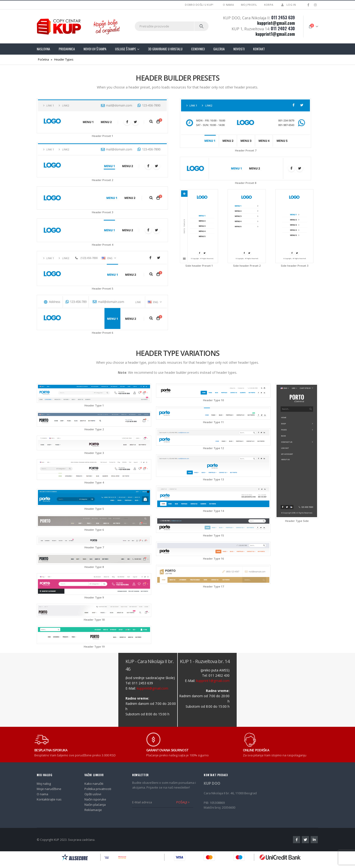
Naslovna (43, 49)
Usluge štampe (125, 49)
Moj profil (249, 5)
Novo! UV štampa (95, 49)
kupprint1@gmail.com (275, 34)
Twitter (305, 840)
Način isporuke (95, 799)
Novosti (239, 49)
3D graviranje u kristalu (165, 49)
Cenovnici (198, 49)
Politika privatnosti (98, 789)
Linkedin (314, 840)
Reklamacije (93, 810)
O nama (228, 5)
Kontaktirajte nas (49, 799)
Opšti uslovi (93, 794)
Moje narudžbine (49, 789)
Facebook (297, 840)
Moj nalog (44, 784)
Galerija (219, 49)
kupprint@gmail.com (276, 23)
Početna (43, 60)
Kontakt (259, 49)
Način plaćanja (95, 805)
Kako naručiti (94, 784)
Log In (288, 5)
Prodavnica (67, 49)
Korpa (269, 5)
